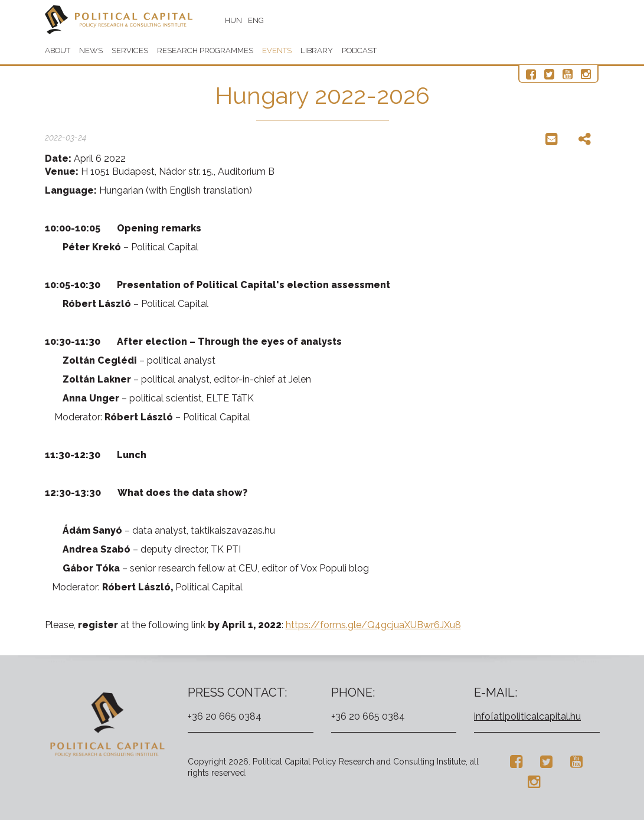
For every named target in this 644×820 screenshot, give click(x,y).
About (58, 50)
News (91, 50)
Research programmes (205, 50)
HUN (233, 20)
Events (277, 50)
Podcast (359, 50)
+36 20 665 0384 (225, 716)
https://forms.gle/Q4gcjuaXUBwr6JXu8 (373, 625)
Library (317, 50)
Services (130, 50)
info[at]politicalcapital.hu (527, 716)
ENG (256, 20)
